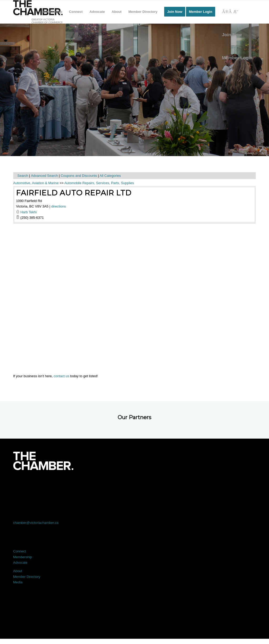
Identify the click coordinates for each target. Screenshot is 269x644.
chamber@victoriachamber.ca (36, 523)
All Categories (110, 176)
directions (59, 206)
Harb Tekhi (29, 212)
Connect (19, 551)
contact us (61, 376)
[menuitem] (52, 12)
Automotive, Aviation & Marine (36, 183)
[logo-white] (43, 461)
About (18, 571)
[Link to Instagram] (183, 485)
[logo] (38, 12)
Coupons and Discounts (79, 176)
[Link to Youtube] (232, 485)
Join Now (232, 35)
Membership (23, 557)
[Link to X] (86, 485)
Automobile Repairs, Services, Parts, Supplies (99, 183)
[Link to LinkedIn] (135, 485)
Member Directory (27, 577)
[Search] (237, 12)
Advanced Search (45, 176)
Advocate (20, 563)
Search (23, 176)
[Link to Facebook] (37, 485)
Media (18, 582)
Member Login (237, 58)
